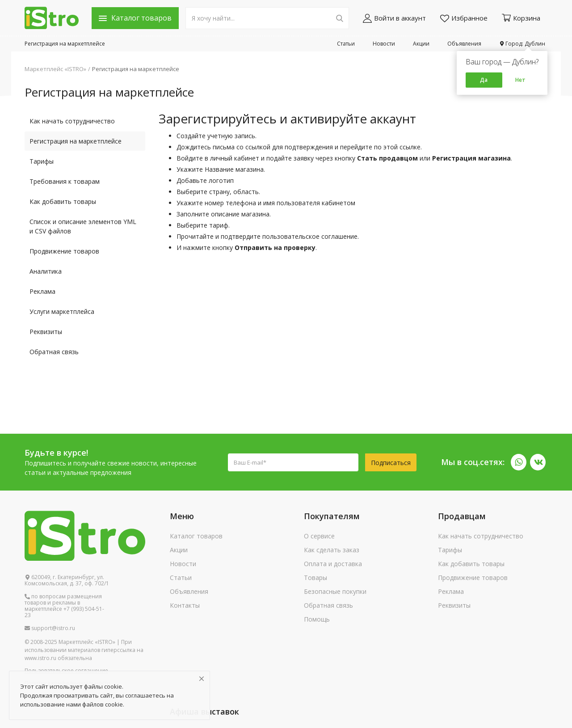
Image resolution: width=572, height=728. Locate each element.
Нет (520, 80)
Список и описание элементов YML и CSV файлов (83, 226)
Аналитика (46, 271)
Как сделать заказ (332, 550)
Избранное (464, 18)
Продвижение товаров (64, 251)
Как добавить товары (63, 201)
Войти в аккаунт (394, 18)
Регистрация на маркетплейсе (65, 44)
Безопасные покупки (335, 591)
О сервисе (319, 536)
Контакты (185, 605)
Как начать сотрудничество (72, 121)
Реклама (42, 291)
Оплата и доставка (333, 564)
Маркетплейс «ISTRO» (55, 69)
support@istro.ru (50, 628)
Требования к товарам (65, 181)
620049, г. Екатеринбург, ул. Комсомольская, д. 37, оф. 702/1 (67, 580)
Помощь (317, 619)
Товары (315, 578)
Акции (421, 44)
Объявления (464, 44)
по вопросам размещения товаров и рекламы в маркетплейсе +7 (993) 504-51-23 (64, 606)
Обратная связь (54, 352)
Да (484, 80)
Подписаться (391, 463)
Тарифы (42, 161)
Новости (384, 44)
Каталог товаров (196, 536)
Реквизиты (46, 332)
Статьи (346, 44)
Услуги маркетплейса (62, 311)
